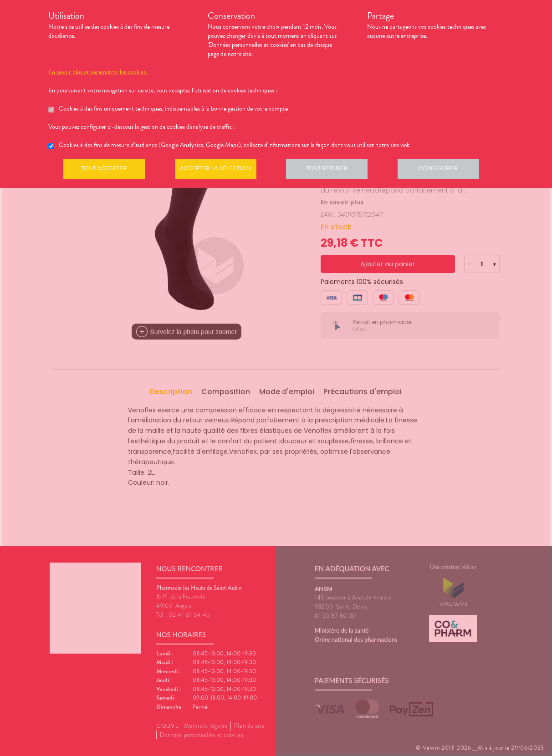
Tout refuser (333, 170)
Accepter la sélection (219, 170)
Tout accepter (105, 170)
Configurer (447, 170)
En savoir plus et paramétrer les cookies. (98, 72)
